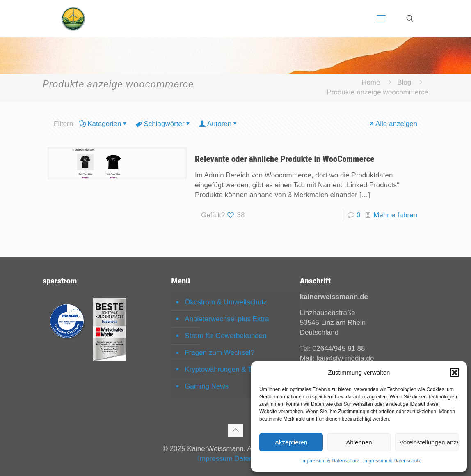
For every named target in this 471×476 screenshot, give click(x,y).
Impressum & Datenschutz (330, 461)
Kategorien (104, 124)
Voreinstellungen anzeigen (429, 442)
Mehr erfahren (395, 215)
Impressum (215, 459)
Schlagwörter (163, 124)
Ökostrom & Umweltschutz (226, 302)
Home (371, 82)
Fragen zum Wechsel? (219, 353)
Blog (404, 82)
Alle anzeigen (393, 124)
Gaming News (207, 386)
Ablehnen (359, 442)
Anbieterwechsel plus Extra (227, 319)
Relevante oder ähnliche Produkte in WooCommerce (285, 159)
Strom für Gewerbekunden (225, 336)
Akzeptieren (291, 442)
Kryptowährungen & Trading (228, 369)
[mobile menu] (381, 18)
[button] (455, 373)
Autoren (219, 124)
